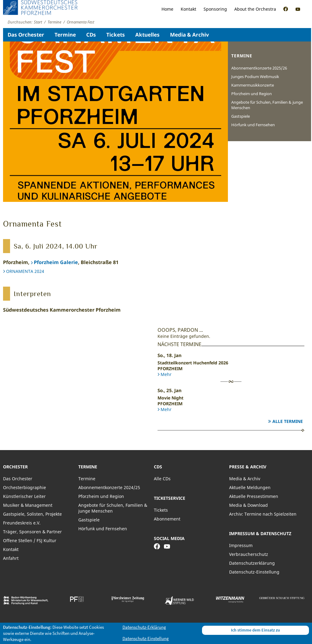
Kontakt (188, 9)
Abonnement (167, 519)
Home (167, 9)
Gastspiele (241, 116)
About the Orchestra (255, 9)
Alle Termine (288, 421)
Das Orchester (26, 35)
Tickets (116, 35)
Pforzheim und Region (252, 94)
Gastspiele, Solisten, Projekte (32, 514)
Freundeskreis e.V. (22, 523)
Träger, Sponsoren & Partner (32, 532)
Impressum (241, 545)
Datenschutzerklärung (252, 563)
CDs (91, 35)
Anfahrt (11, 558)
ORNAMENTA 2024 (25, 271)
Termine (65, 35)
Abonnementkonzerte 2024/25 (109, 487)
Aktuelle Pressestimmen (254, 496)
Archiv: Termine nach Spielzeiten (263, 514)
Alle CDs (162, 479)
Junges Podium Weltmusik (255, 77)
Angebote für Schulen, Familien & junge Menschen (267, 105)
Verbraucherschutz (249, 554)
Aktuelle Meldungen (250, 487)
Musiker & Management (28, 505)
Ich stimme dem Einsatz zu (255, 630)
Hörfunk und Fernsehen (253, 125)
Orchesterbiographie (25, 487)
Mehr (166, 374)
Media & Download (248, 505)
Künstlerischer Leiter (24, 496)
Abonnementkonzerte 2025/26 (259, 68)
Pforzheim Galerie (56, 262)
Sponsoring (215, 9)
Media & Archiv (190, 35)
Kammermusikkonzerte (253, 85)
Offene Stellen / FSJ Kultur (30, 540)
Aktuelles (147, 35)
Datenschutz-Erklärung (144, 627)
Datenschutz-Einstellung (254, 572)
